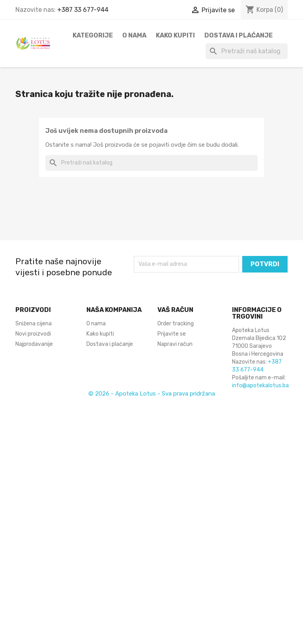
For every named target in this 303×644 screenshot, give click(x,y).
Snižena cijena (34, 324)
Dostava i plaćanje (238, 35)
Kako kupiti (175, 35)
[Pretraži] (247, 51)
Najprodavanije (34, 344)
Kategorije (93, 35)
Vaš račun (175, 310)
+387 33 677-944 (83, 10)
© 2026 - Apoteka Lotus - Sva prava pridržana (152, 394)
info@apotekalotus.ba (260, 385)
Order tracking (176, 324)
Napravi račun (175, 344)
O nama (134, 35)
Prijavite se (172, 334)
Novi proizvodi (33, 334)
